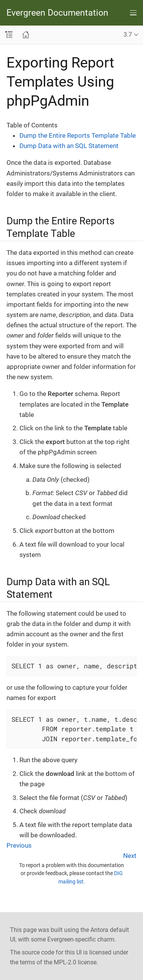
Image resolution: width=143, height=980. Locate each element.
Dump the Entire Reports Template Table (78, 135)
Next (130, 856)
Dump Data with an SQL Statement (69, 146)
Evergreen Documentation (57, 13)
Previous (19, 845)
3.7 (128, 35)
